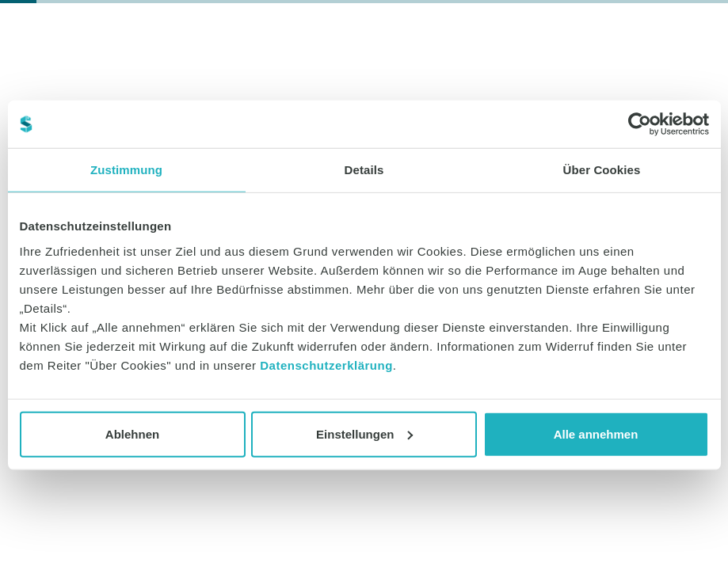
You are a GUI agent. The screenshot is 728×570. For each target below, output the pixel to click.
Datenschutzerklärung (326, 365)
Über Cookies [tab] (602, 170)
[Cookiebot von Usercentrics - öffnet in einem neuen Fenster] (640, 124)
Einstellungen (364, 433)
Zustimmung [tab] (126, 170)
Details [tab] (364, 170)
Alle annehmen (596, 433)
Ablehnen (132, 433)
